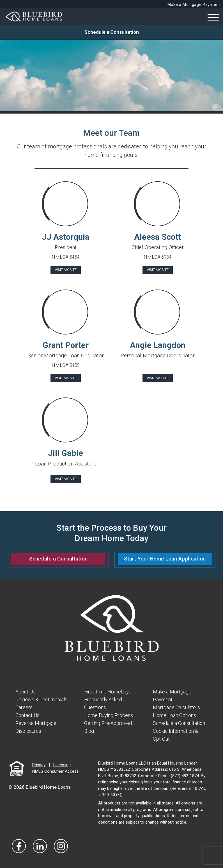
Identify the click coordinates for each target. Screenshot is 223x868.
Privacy (39, 763)
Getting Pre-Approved (108, 722)
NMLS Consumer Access (56, 769)
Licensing (62, 763)
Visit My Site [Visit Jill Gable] (66, 479)
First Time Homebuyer (109, 692)
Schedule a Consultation (112, 32)
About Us (25, 692)
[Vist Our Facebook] (19, 844)
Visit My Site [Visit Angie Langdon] (158, 378)
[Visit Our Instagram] (61, 844)
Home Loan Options (174, 714)
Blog (89, 730)
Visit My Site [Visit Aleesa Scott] (158, 270)
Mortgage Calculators (176, 707)
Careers (24, 707)
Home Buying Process (109, 714)
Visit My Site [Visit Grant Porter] (66, 378)
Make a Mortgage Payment (194, 4)
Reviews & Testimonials (41, 699)
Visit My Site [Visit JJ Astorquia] (66, 270)
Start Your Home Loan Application (165, 559)
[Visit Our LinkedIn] (40, 844)
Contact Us (27, 714)
